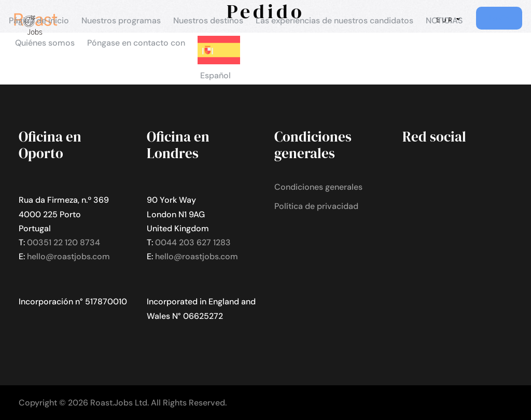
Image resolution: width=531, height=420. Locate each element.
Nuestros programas (121, 20)
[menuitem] (219, 63)
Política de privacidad (316, 206)
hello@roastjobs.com (68, 256)
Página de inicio (39, 20)
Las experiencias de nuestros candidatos (334, 20)
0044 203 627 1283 (193, 242)
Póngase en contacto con (136, 43)
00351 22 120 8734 (64, 242)
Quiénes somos (45, 43)
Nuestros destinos (208, 20)
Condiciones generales (318, 187)
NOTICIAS (444, 20)
